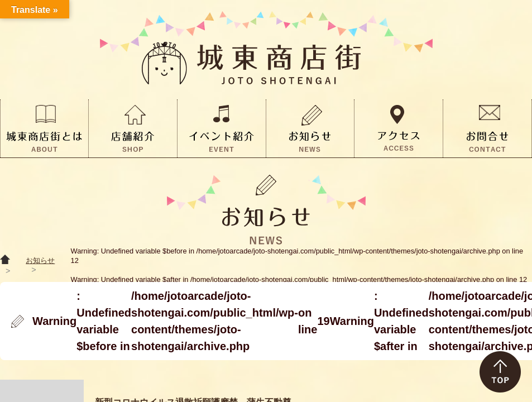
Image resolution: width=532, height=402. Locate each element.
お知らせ (40, 260)
